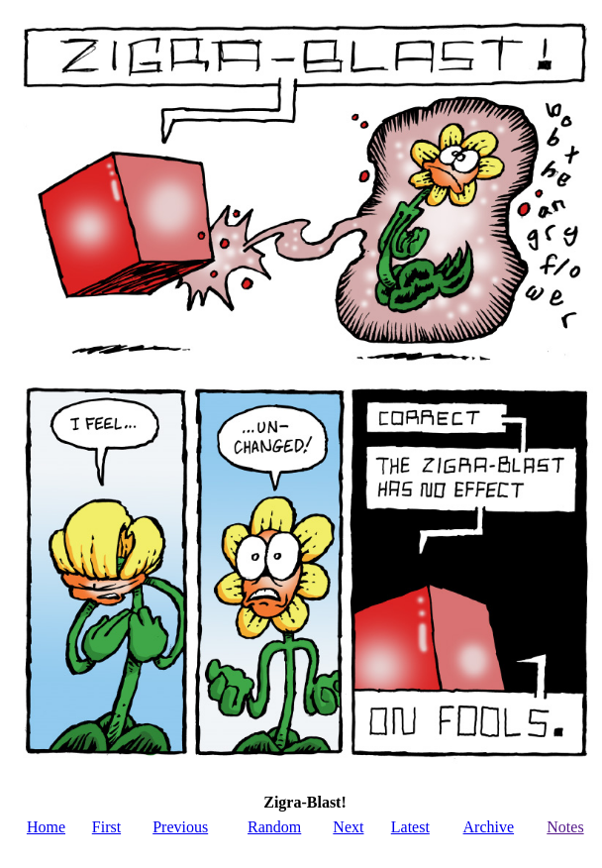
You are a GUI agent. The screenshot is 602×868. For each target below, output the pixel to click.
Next (348, 827)
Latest (410, 827)
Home (46, 827)
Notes (565, 827)
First (106, 827)
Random (274, 827)
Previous (180, 827)
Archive (489, 827)
